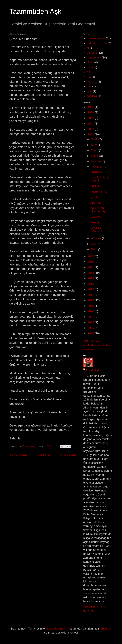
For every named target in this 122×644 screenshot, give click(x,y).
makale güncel (96, 38)
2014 (91, 278)
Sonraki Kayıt (18, 455)
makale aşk (94, 57)
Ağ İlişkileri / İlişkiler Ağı (98, 210)
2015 (91, 284)
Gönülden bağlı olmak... (100, 179)
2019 (91, 306)
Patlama (95, 217)
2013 (91, 273)
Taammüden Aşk (35, 11)
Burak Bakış (94, 370)
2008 (91, 134)
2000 (91, 118)
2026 (91, 333)
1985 (91, 107)
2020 (91, 311)
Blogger (106, 629)
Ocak (95, 139)
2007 (91, 129)
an (88, 72)
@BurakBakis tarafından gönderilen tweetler (97, 345)
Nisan (95, 150)
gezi (89, 91)
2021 (91, 317)
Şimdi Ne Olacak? (96, 230)
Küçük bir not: (99, 192)
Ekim (95, 249)
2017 (91, 295)
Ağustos (96, 238)
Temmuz (97, 167)
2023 (91, 322)
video (90, 62)
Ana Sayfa (43, 455)
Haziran (96, 161)
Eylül (94, 244)
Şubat (95, 145)
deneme (92, 53)
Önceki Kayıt (68, 455)
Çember (95, 197)
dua (89, 86)
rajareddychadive (58, 629)
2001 (91, 124)
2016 (91, 289)
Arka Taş (96, 203)
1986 (91, 112)
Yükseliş (96, 222)
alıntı (90, 67)
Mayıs (95, 156)
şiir (89, 48)
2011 (91, 267)
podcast (92, 82)
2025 (91, 328)
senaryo (92, 96)
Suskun (95, 186)
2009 (91, 256)
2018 (91, 300)
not (89, 77)
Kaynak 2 (96, 172)
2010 (91, 262)
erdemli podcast (97, 43)
